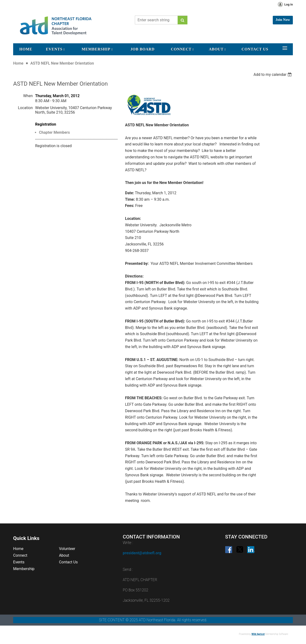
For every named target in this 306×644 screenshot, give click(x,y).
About (64, 555)
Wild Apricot (258, 634)
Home (18, 63)
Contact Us (68, 562)
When (28, 96)
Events (19, 562)
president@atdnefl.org (142, 553)
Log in (289, 4)
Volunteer (67, 549)
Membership (24, 569)
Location (25, 108)
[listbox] (273, 75)
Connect (20, 555)
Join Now (283, 20)
